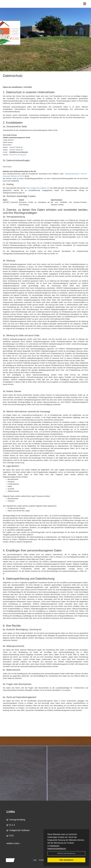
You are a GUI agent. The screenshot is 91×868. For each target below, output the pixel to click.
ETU (10, 836)
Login (35, 860)
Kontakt (41, 860)
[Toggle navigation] (85, 4)
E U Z (11, 825)
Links (11, 812)
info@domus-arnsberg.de (18, 152)
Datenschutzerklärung (57, 849)
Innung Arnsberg (16, 820)
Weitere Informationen (66, 853)
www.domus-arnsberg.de (18, 155)
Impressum (55, 846)
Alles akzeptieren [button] (66, 860)
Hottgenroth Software (18, 830)
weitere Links (14, 843)
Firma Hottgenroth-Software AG (38, 188)
